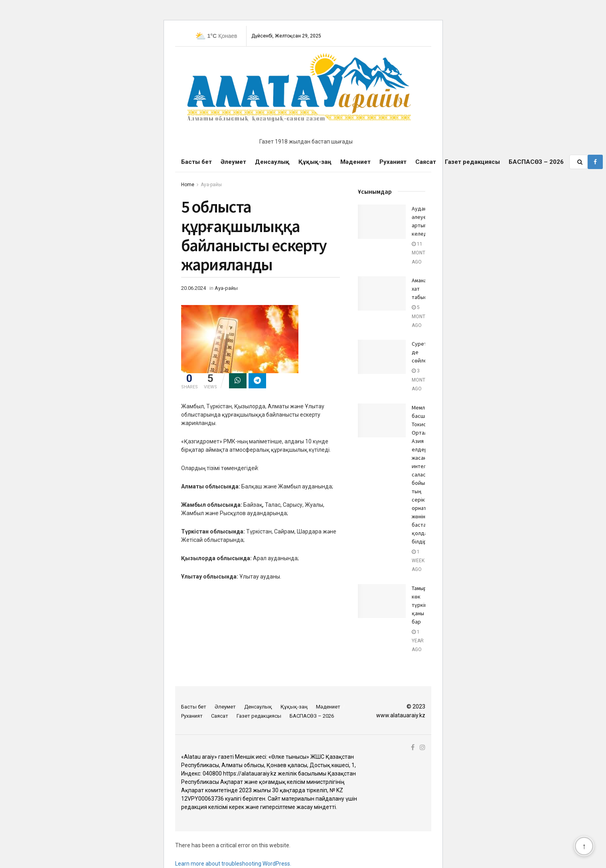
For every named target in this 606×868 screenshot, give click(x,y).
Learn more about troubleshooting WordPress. (233, 864)
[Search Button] (580, 162)
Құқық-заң (315, 162)
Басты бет (196, 162)
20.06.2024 (193, 288)
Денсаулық (272, 162)
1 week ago (418, 561)
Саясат (426, 162)
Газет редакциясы (472, 162)
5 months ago (421, 316)
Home (188, 185)
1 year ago (418, 641)
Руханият (393, 162)
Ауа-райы (211, 185)
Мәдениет (355, 162)
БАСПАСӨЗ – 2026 (536, 162)
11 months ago (421, 253)
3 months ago (421, 380)
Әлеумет (233, 162)
